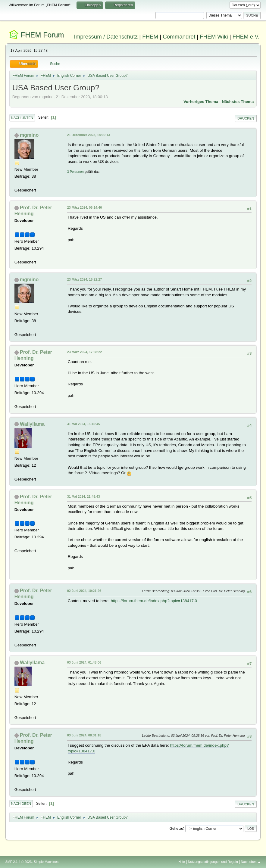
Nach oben (21, 804)
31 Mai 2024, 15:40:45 (84, 424)
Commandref (179, 37)
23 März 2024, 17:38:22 (85, 352)
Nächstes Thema (238, 102)
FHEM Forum (42, 35)
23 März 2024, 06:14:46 (85, 207)
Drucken (246, 118)
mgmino (29, 135)
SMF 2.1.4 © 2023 (19, 862)
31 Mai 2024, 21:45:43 (84, 496)
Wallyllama (32, 424)
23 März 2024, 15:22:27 (85, 279)
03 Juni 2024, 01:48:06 (84, 662)
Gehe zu (176, 828)
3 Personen (75, 172)
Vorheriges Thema (201, 102)
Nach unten (22, 118)
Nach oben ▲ (251, 862)
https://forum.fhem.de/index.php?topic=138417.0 (154, 601)
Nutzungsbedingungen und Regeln (213, 862)
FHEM (150, 37)
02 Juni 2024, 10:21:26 (84, 591)
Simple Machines (46, 862)
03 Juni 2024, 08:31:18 (84, 735)
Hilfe (182, 862)
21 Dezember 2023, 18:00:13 (89, 135)
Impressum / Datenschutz (106, 37)
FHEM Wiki (214, 37)
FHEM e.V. (246, 37)
